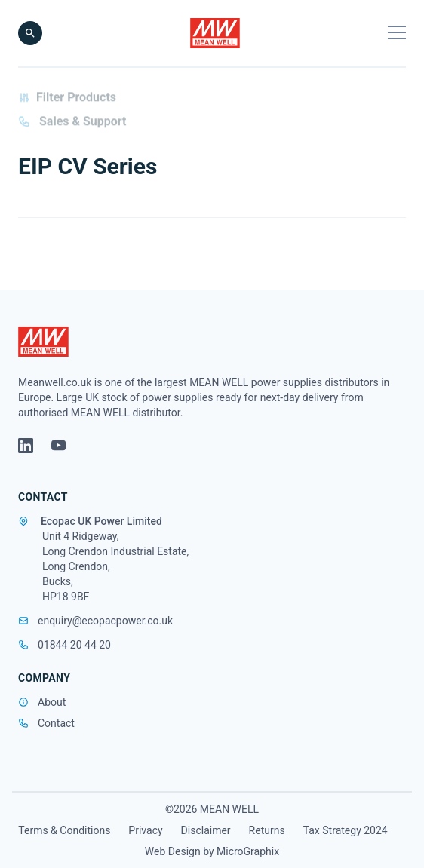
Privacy (145, 830)
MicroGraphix (248, 851)
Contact (56, 723)
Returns (267, 830)
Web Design (173, 851)
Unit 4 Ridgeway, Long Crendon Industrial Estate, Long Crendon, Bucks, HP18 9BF (115, 566)
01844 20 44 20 (65, 645)
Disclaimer (206, 830)
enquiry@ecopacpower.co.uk (95, 621)
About (52, 702)
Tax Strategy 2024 (346, 830)
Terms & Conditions (64, 830)
